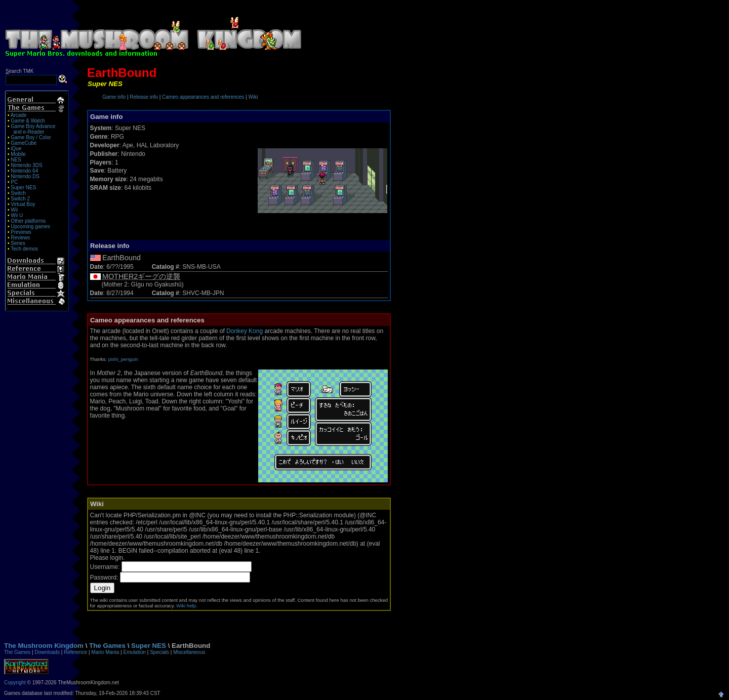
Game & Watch (28, 121)
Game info (114, 97)
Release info (144, 97)
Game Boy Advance (33, 126)
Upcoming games (30, 227)
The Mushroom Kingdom (44, 646)
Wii (14, 210)
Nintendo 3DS (26, 165)
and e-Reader (29, 132)
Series (18, 243)
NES (16, 160)
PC (14, 182)
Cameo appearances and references (203, 97)
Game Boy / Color (31, 137)
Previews (21, 232)
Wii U (17, 215)
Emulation (135, 652)
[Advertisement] (516, 29)
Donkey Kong (245, 331)
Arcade (19, 115)
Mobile (18, 154)
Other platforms (28, 221)
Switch (18, 193)
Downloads (47, 652)
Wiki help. (187, 606)
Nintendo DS (25, 176)
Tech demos (24, 249)
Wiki (253, 97)
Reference (75, 652)
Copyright (15, 683)
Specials (159, 652)
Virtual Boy (23, 204)
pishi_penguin (123, 359)
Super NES (23, 188)
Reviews (20, 238)
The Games (107, 646)
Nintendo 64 (24, 171)
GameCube (24, 143)
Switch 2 (20, 199)
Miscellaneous (189, 652)
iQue (16, 149)
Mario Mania (105, 652)
